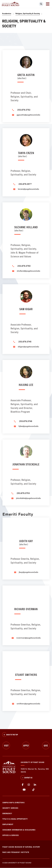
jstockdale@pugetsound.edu (28, 498)
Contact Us (26, 778)
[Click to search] (41, 4)
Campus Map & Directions (14, 802)
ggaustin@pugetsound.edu (28, 115)
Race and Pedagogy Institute (16, 852)
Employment (8, 824)
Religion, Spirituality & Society (28, 13)
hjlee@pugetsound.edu (28, 426)
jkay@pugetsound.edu (28, 572)
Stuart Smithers (26, 675)
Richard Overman (26, 609)
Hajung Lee (26, 385)
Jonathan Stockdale (26, 464)
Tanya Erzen (26, 154)
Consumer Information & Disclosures (19, 830)
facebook (23, 785)
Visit (6, 745)
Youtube (24, 790)
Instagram (29, 785)
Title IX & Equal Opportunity (15, 819)
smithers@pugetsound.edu (28, 704)
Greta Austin (26, 76)
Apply (26, 745)
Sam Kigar (26, 309)
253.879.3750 (24, 266)
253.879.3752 (24, 110)
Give (46, 745)
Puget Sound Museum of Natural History (21, 847)
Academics (7, 13)
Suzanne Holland (26, 228)
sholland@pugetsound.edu (28, 271)
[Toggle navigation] (48, 4)
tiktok (33, 790)
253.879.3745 (25, 341)
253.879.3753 (23, 493)
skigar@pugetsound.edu (28, 347)
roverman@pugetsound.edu (28, 638)
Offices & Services (11, 835)
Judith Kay (26, 542)
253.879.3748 (26, 421)
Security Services (10, 808)
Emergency (7, 813)
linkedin (35, 785)
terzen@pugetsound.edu (28, 189)
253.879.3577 (25, 184)
